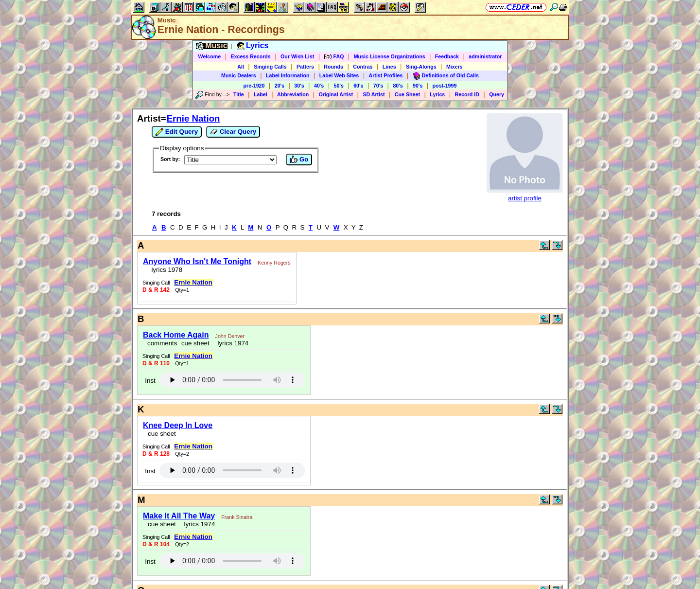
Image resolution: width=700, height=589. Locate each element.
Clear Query (233, 132)
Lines (389, 67)
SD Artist (374, 94)
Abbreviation (293, 94)
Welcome (210, 56)
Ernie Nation (193, 118)
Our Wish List (297, 56)
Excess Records (250, 56)
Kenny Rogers (274, 263)
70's (378, 86)
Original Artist (336, 94)
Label (261, 94)
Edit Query (177, 132)
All (241, 67)
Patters (305, 67)
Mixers (455, 67)
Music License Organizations (390, 56)
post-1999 (445, 86)
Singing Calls (270, 67)
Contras (363, 67)
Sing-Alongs (421, 67)
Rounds (333, 67)
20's (280, 86)
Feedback (447, 56)
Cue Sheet (407, 94)
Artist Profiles (386, 75)
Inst (150, 381)
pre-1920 (254, 86)
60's (358, 86)
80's (398, 86)
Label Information (288, 75)
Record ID (467, 94)
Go (299, 160)
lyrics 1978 (165, 270)
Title (239, 94)
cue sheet (195, 343)
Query (497, 94)
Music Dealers (239, 75)
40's (319, 86)
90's (418, 86)
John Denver (230, 336)
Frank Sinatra (237, 517)
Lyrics (437, 94)
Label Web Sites (339, 75)
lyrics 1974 (231, 343)
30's (299, 86)
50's (339, 86)
